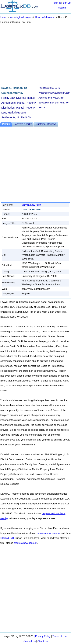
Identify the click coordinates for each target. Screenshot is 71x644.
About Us (43, 641)
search (62, 8)
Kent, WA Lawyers (46, 17)
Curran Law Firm (31, 205)
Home (4, 17)
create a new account (49, 533)
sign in (57, 3)
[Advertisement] (35, 56)
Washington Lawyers (21, 17)
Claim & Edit (7, 538)
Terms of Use (60, 636)
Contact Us (30, 641)
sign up (67, 3)
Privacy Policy (43, 636)
